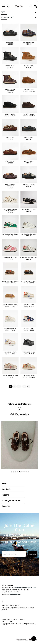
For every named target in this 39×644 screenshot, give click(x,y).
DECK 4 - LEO (10, 138)
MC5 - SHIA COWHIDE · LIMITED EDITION (10, 210)
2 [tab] (14, 472)
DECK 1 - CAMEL (29, 161)
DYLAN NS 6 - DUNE (29, 376)
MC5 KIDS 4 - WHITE (10, 328)
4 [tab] (18, 472)
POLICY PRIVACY (19, 619)
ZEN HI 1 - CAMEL (29, 90)
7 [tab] (24, 472)
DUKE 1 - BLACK (29, 138)
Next (27, 386)
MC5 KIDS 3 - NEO (29, 328)
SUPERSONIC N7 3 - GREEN (10, 234)
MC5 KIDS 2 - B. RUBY (10, 352)
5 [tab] (20, 472)
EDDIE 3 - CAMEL (29, 66)
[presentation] (18, 562)
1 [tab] (12, 472)
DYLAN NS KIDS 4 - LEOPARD (10, 281)
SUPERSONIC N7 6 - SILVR (29, 234)
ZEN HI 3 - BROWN (29, 114)
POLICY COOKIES (7, 621)
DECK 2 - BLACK (10, 42)
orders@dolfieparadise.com (26, 587)
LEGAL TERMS (6, 619)
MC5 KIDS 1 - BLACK (29, 352)
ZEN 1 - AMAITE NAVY (29, 42)
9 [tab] (28, 472)
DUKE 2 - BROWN (10, 161)
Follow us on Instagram (20, 404)
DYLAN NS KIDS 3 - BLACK (29, 281)
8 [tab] (26, 472)
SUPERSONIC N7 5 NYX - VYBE (29, 258)
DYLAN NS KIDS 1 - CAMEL (10, 305)
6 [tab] (22, 472)
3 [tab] (16, 472)
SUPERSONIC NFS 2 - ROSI (10, 376)
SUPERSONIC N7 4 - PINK (10, 258)
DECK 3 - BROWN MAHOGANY (10, 185)
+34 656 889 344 (15, 594)
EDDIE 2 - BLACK (10, 66)
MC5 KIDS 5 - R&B (29, 305)
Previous (5, 447)
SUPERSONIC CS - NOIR (29, 210)
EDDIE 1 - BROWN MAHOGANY (10, 90)
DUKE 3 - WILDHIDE (29, 185)
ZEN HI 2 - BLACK (10, 114)
